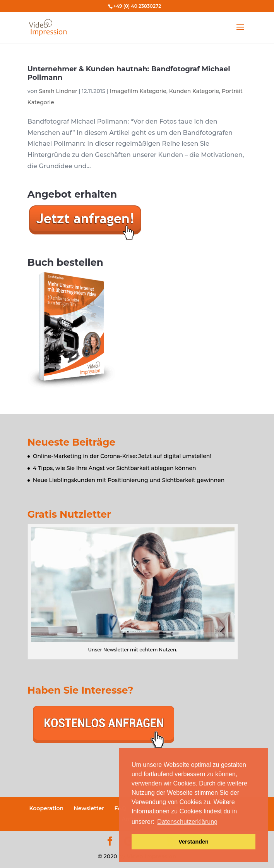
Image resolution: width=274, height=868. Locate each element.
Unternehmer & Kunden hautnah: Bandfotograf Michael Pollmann (129, 73)
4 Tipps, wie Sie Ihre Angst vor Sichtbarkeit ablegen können (115, 468)
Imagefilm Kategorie (138, 91)
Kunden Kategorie (194, 91)
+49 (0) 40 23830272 (137, 6)
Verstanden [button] (194, 842)
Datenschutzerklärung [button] (187, 822)
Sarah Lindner (58, 91)
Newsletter (89, 808)
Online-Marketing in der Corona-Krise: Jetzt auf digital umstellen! (122, 456)
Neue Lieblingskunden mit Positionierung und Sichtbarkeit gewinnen (129, 480)
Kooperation (46, 808)
